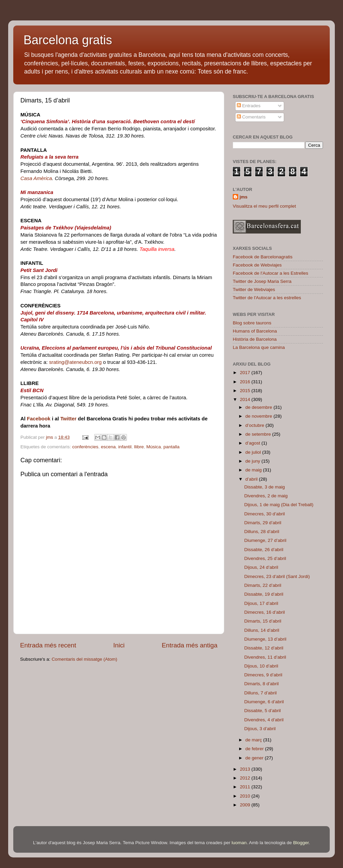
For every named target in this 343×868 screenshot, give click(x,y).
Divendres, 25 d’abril (265, 558)
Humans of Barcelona (255, 331)
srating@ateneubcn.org (76, 362)
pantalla (171, 447)
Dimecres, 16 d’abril (265, 612)
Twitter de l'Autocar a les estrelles (267, 298)
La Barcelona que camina (259, 347)
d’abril (252, 479)
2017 (246, 373)
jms (243, 197)
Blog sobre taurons (252, 323)
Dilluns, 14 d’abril (262, 630)
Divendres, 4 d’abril (264, 720)
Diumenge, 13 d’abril (265, 639)
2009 (246, 805)
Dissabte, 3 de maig (265, 487)
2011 (246, 787)
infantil (125, 447)
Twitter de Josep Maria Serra (262, 281)
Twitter (68, 419)
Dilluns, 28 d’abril (262, 532)
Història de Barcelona (255, 339)
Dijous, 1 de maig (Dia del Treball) (279, 505)
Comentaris (251, 117)
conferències (85, 447)
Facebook (39, 419)
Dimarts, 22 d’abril (263, 585)
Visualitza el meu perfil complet (264, 206)
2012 (246, 778)
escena (108, 447)
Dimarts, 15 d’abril (263, 621)
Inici (119, 645)
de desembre (259, 407)
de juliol (254, 452)
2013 (246, 769)
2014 (246, 399)
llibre (139, 447)
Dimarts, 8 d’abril (262, 684)
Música (154, 447)
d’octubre (255, 425)
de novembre (259, 416)
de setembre (259, 434)
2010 (246, 796)
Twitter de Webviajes (254, 290)
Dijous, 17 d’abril (261, 603)
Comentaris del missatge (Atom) (85, 659)
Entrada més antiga (190, 645)
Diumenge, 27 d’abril (265, 540)
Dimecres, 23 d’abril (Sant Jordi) (277, 576)
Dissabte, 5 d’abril (263, 711)
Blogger (301, 843)
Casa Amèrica (36, 178)
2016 (246, 382)
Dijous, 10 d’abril (261, 666)
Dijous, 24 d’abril (261, 567)
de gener (255, 758)
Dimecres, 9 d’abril (263, 675)
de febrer (255, 749)
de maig (254, 470)
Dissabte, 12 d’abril (264, 648)
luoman (239, 843)
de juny (253, 461)
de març (254, 740)
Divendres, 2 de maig (266, 496)
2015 (246, 391)
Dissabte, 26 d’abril (264, 550)
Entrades (249, 106)
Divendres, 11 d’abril (265, 657)
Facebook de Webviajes (257, 265)
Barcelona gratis (68, 40)
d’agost (253, 443)
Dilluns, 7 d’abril (260, 693)
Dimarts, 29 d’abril (263, 523)
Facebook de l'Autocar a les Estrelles (271, 273)
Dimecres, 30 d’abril (265, 514)
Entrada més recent (48, 645)
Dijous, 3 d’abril (260, 729)
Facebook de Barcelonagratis (263, 257)
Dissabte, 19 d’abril (264, 594)
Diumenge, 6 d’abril (264, 702)
